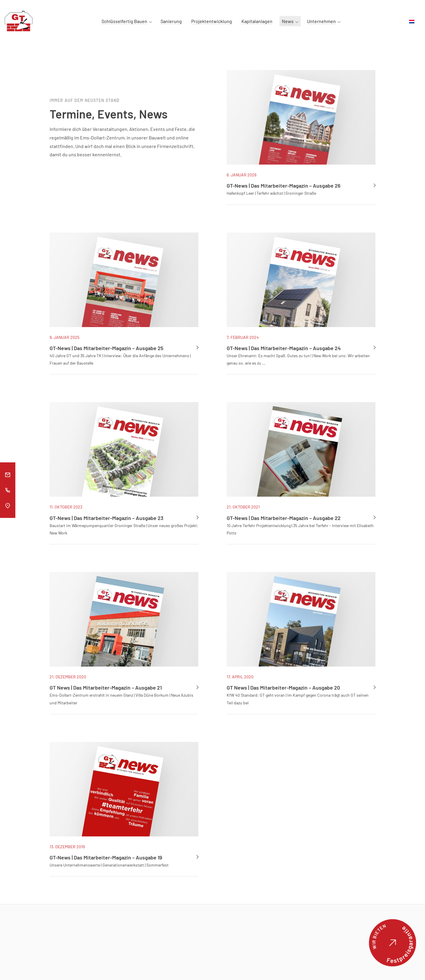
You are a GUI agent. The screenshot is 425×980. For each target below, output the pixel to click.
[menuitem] (412, 22)
